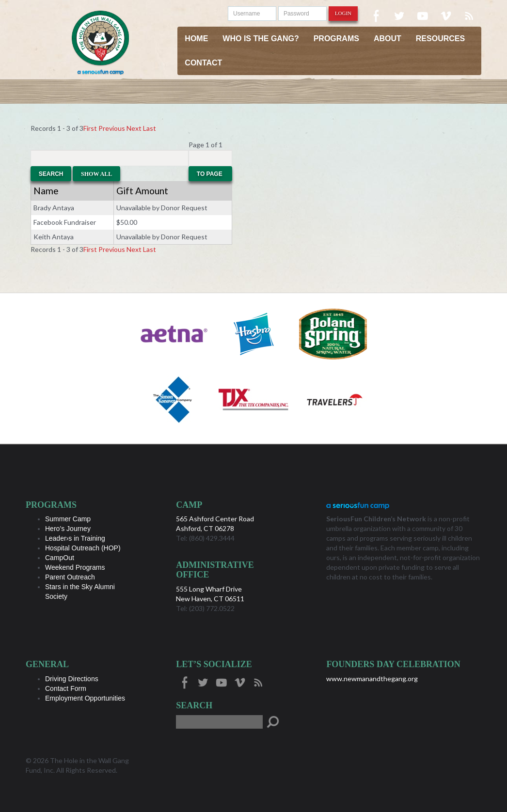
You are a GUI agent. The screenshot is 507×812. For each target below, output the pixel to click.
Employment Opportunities (85, 698)
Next (134, 128)
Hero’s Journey (68, 529)
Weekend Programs (75, 567)
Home (196, 39)
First (90, 128)
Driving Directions (72, 679)
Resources (440, 39)
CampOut (60, 558)
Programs (336, 39)
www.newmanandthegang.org (372, 679)
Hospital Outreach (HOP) (83, 548)
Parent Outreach (70, 577)
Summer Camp (68, 519)
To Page (210, 174)
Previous (112, 128)
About (388, 39)
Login (343, 13)
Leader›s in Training (75, 538)
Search (51, 174)
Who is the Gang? (261, 39)
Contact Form (66, 688)
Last (150, 128)
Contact (203, 63)
